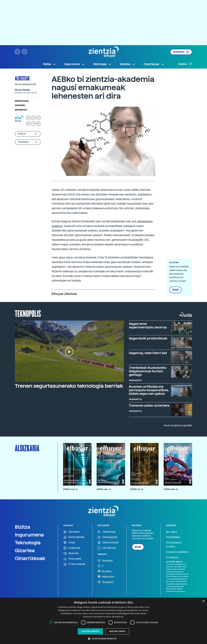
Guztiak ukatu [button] (117, 631)
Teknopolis (28, 313)
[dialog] (103, 621)
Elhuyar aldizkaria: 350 (25, 84)
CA (33, 123)
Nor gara (171, 532)
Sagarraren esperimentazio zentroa (148, 326)
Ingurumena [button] (75, 64)
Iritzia (69, 543)
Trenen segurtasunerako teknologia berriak (69, 386)
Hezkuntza (106, 532)
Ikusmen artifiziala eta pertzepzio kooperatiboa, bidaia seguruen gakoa (149, 390)
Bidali (175, 290)
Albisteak (22, 78)
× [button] (203, 601)
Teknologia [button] (102, 64)
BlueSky (105, 571)
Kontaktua (172, 557)
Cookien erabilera (177, 552)
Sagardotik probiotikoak (148, 338)
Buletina (185, 64)
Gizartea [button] (127, 64)
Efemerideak (108, 543)
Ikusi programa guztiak (178, 425)
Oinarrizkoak (30, 558)
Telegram (106, 582)
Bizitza (23, 527)
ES (33, 118)
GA (38, 123)
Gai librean (107, 548)
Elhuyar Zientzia (22, 90)
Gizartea (25, 550)
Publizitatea (173, 537)
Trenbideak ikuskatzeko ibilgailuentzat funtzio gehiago (148, 371)
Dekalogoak (107, 537)
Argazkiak (72, 548)
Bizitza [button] (50, 64)
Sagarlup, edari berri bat (148, 353)
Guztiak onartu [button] (90, 631)
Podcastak (72, 559)
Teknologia (28, 543)
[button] (17, 51)
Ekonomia (20, 105)
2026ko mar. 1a (70, 489)
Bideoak (71, 553)
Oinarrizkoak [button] (154, 64)
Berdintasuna (22, 101)
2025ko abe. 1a (104, 489)
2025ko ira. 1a (137, 489)
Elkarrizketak (74, 537)
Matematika (21, 110)
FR (38, 118)
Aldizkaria (181, 52)
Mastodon (106, 577)
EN (28, 123)
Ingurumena (29, 535)
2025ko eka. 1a (171, 489)
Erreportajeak (74, 564)
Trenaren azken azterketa (149, 405)
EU (28, 118)
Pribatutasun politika (174, 545)
